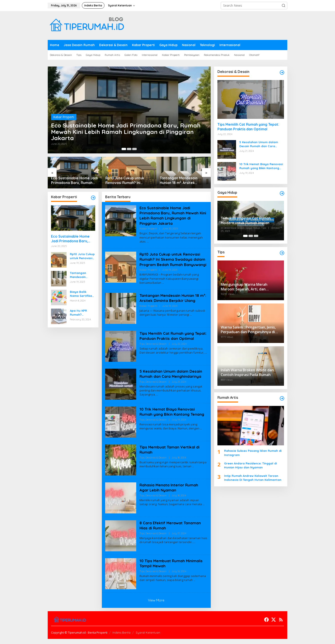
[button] (284, 6)
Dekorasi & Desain (156, 354)
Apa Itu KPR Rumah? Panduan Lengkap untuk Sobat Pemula (81, 313)
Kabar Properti (64, 115)
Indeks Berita (121, 638)
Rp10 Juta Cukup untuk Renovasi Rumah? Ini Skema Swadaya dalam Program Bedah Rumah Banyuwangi (125, 180)
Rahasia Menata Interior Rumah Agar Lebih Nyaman (170, 493)
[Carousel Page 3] (134, 149)
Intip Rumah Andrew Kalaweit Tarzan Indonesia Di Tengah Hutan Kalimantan (253, 478)
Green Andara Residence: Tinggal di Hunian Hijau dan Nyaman (250, 465)
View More (156, 605)
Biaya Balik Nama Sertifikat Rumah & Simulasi (82, 294)
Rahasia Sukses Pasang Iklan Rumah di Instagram (253, 453)
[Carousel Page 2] (129, 149)
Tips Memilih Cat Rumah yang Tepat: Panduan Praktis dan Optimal (167, 344)
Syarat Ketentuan (148, 638)
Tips (142, 354)
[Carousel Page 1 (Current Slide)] (124, 149)
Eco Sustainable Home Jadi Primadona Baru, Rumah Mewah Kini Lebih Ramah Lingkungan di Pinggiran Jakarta (127, 131)
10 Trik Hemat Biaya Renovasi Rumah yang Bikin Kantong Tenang (173, 417)
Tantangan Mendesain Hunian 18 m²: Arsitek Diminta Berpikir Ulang (179, 180)
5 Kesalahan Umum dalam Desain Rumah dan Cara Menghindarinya (171, 379)
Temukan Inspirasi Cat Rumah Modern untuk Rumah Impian (246, 220)
